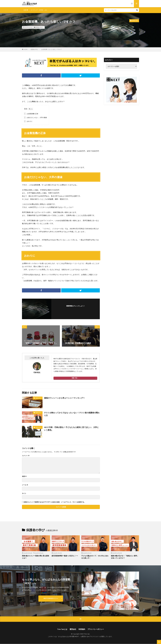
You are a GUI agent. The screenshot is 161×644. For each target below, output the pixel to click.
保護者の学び (39, 27)
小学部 (41, 10)
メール (25, 485)
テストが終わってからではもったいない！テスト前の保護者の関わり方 (72, 414)
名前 (24, 476)
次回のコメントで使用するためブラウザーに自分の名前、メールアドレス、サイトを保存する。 (55, 502)
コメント (26, 456)
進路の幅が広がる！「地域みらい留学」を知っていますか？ (125, 557)
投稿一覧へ (75, 378)
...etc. (46, 10)
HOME (26, 49)
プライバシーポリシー (96, 629)
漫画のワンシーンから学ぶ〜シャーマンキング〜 (64, 398)
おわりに (28, 121)
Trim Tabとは (62, 629)
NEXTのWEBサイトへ (51, 598)
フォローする (76, 309)
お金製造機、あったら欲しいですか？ (52, 49)
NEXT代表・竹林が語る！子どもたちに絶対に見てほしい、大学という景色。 (71, 429)
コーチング (34, 10)
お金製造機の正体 (31, 114)
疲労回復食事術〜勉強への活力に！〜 (65, 556)
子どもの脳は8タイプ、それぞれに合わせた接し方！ (95, 557)
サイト (24, 493)
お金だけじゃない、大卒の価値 (35, 117)
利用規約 (82, 629)
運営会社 (73, 629)
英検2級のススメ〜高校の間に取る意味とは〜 (36, 557)
